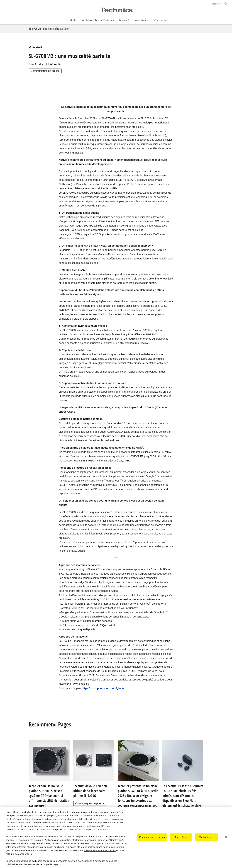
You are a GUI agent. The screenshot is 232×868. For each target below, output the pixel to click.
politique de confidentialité (19, 854)
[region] (116, 837)
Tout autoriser (207, 837)
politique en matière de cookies (100, 850)
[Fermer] (226, 837)
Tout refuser (181, 837)
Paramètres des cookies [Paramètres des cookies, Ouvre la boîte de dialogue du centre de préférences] (152, 837)
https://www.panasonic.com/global (103, 688)
